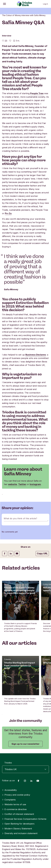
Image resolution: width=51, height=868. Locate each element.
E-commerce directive (14, 809)
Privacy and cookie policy (16, 795)
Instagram (35, 484)
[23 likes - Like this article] (5, 41)
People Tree (37, 93)
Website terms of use (14, 804)
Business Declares (36, 355)
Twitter (22, 484)
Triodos (8, 763)
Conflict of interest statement (18, 814)
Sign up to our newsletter (25, 744)
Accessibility (9, 790)
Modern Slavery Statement (17, 829)
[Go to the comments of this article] (10, 41)
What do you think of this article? (20, 518)
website (13, 484)
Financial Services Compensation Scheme (24, 819)
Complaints (9, 800)
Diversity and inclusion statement (20, 833)
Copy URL (42, 553)
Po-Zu (8, 213)
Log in (45, 4)
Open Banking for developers (18, 824)
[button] (48, 612)
